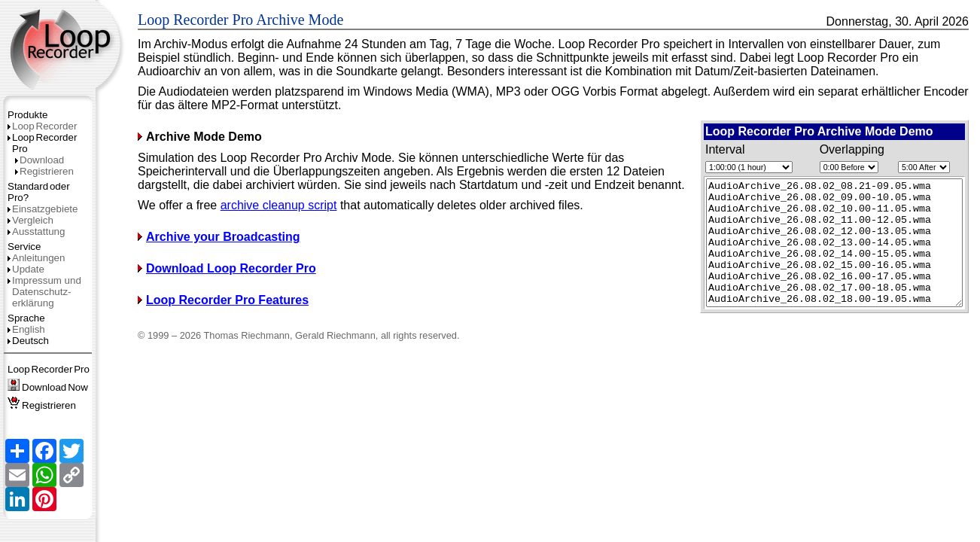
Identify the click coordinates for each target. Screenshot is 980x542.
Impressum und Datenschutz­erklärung (44, 292)
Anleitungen (36, 258)
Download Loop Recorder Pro (227, 282)
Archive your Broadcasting (219, 250)
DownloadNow (48, 387)
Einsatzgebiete (43, 209)
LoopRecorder (42, 126)
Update (26, 269)
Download (40, 160)
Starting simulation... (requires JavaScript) (819, 255)
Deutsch (28, 341)
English (26, 329)
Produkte (27, 115)
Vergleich (30, 220)
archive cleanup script (279, 219)
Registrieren (44, 171)
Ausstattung (36, 231)
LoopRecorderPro (49, 369)
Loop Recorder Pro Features (223, 314)
